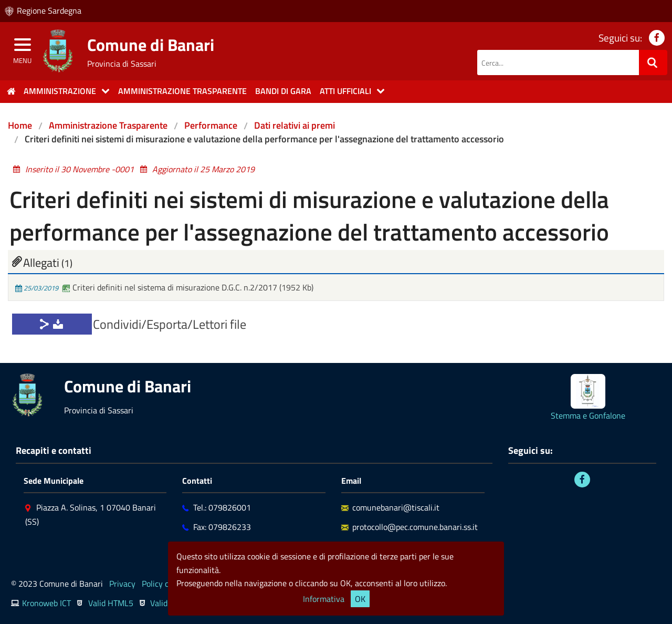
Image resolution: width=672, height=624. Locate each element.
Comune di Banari (151, 45)
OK (360, 599)
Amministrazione (60, 91)
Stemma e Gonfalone (588, 415)
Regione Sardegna (49, 11)
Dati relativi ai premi (295, 125)
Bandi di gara (283, 91)
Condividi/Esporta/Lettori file (170, 324)
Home (20, 125)
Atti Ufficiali (345, 91)
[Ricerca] (653, 63)
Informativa (324, 599)
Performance (211, 125)
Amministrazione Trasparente (108, 125)
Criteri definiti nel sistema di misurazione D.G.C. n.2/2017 (171, 287)
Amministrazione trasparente (182, 91)
